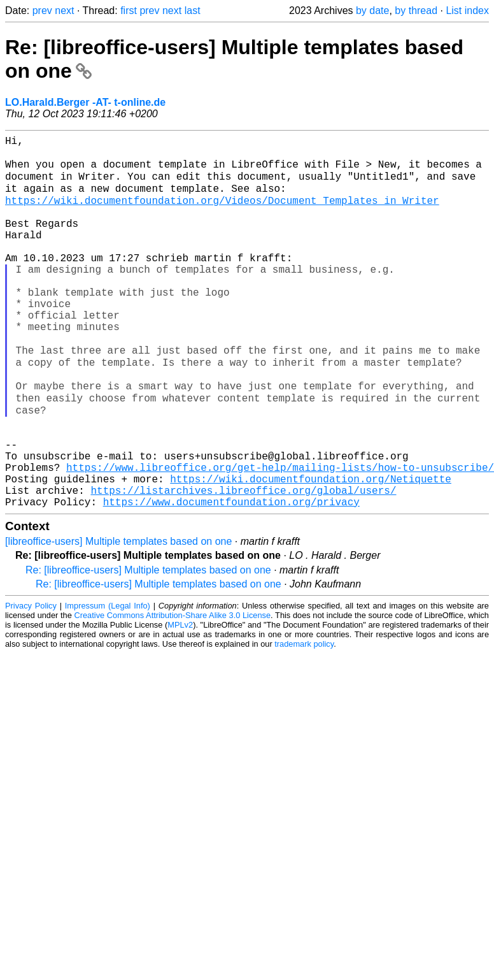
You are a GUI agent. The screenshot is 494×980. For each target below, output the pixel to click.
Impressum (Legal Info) (108, 681)
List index (467, 11)
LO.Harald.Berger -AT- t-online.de (85, 102)
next (64, 11)
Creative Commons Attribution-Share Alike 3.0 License (173, 691)
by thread (416, 11)
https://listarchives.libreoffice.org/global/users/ (243, 563)
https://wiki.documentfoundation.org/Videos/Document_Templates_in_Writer (222, 213)
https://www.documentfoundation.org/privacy (231, 577)
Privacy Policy (31, 681)
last (193, 11)
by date (372, 11)
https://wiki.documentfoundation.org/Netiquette (311, 549)
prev (42, 11)
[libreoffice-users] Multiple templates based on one (118, 617)
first (129, 11)
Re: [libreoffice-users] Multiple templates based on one (148, 646)
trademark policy (304, 720)
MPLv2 (180, 701)
